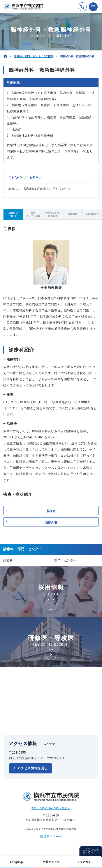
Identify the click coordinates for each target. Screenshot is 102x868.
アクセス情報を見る (32, 768)
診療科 (8, 560)
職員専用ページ (51, 837)
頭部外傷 (51, 522)
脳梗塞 (51, 511)
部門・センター (65, 560)
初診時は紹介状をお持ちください (48, 189)
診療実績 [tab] (72, 214)
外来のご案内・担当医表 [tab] (53, 214)
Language (17, 862)
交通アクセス (51, 862)
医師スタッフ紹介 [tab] (33, 214)
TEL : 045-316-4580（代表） (51, 808)
